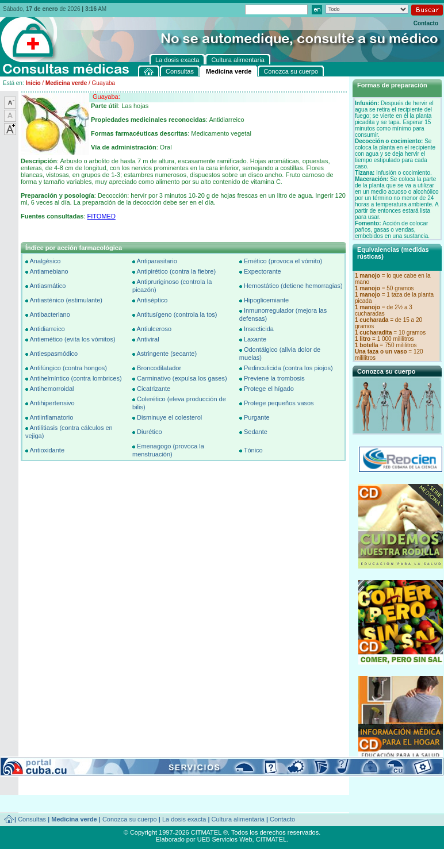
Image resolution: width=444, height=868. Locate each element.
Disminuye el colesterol (169, 417)
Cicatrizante (154, 389)
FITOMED (102, 216)
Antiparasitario (156, 261)
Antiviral (148, 339)
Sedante (256, 432)
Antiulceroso (154, 329)
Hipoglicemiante (266, 300)
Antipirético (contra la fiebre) (176, 271)
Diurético (149, 432)
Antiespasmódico (53, 354)
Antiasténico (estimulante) (66, 300)
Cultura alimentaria (238, 819)
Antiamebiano (49, 271)
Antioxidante (47, 450)
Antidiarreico (47, 329)
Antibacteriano (49, 314)
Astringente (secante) (166, 354)
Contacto (426, 23)
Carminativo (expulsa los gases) (182, 378)
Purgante (257, 417)
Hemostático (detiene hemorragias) (293, 286)
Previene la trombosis (274, 378)
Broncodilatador (159, 368)
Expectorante (263, 271)
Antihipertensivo (52, 403)
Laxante (255, 339)
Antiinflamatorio (51, 417)
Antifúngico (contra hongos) (68, 368)
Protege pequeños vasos (279, 403)
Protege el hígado (269, 389)
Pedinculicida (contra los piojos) (288, 368)
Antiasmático (47, 286)
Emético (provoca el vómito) (283, 261)
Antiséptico (152, 300)
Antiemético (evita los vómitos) (72, 339)
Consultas (32, 819)
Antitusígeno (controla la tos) (177, 314)
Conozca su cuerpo (130, 819)
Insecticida (259, 329)
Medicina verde (66, 83)
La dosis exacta (184, 819)
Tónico (253, 450)
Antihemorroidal (51, 389)
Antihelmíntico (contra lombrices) (75, 378)
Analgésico (45, 261)
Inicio (33, 83)
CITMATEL (271, 839)
